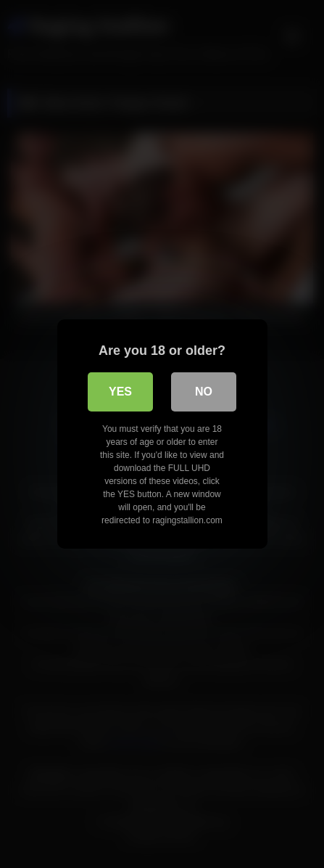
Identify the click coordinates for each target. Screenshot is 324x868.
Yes (120, 392)
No (204, 392)
